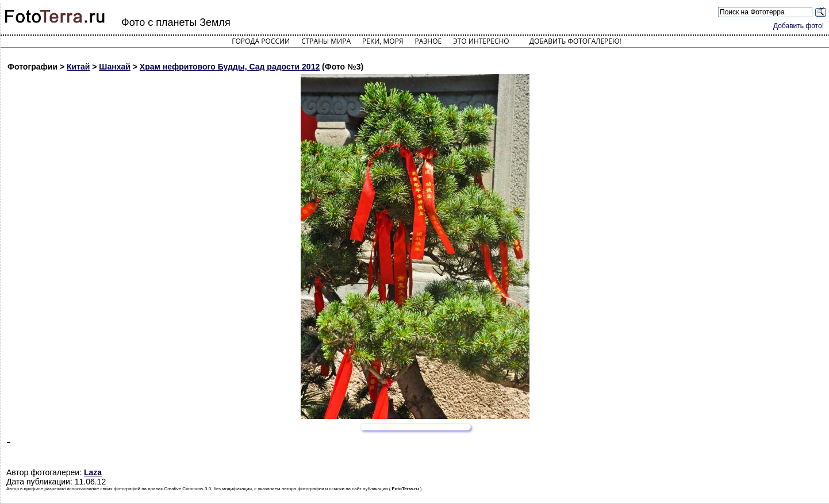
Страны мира (326, 41)
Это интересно (481, 41)
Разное (429, 41)
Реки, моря (383, 41)
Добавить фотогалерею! (575, 41)
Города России (261, 41)
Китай (78, 67)
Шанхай (115, 67)
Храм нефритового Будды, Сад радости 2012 (230, 67)
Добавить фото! (799, 26)
